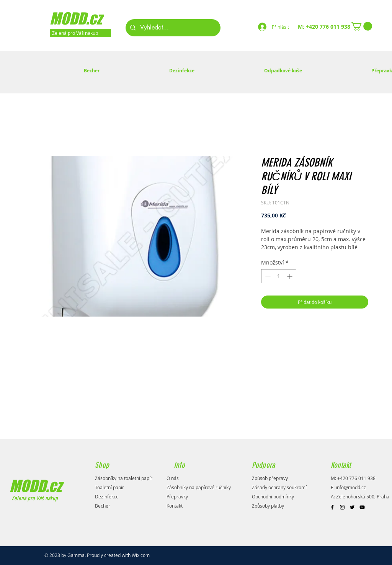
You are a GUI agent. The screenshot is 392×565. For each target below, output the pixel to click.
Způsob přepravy (270, 478)
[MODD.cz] (86, 18)
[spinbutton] (279, 276)
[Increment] (290, 276)
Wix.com (141, 555)
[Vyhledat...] (172, 28)
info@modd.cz (351, 487)
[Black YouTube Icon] (362, 507)
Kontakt (175, 506)
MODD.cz (36, 486)
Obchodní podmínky (273, 496)
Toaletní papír (109, 487)
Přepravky (177, 496)
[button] (361, 26)
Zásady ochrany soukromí (279, 487)
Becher (103, 506)
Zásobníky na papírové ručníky (199, 487)
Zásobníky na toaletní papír (124, 478)
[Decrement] (267, 276)
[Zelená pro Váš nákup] (80, 33)
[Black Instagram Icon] (342, 507)
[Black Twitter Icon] (352, 507)
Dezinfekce (107, 496)
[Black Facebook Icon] (332, 507)
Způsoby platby (268, 506)
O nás (173, 478)
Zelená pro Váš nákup (34, 498)
